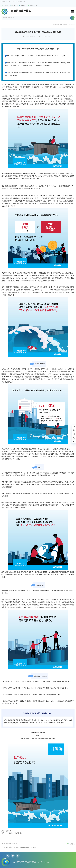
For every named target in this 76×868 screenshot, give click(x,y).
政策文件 (65, 25)
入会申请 (6, 5)
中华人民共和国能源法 (9, 843)
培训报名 (23, 5)
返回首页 (15, 863)
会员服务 (14, 5)
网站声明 (34, 863)
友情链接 (28, 863)
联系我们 (47, 863)
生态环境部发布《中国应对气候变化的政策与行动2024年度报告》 (20, 847)
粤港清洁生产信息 (34, 5)
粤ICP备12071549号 (43, 861)
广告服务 (40, 863)
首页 (61, 25)
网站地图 (22, 863)
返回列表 (72, 844)
